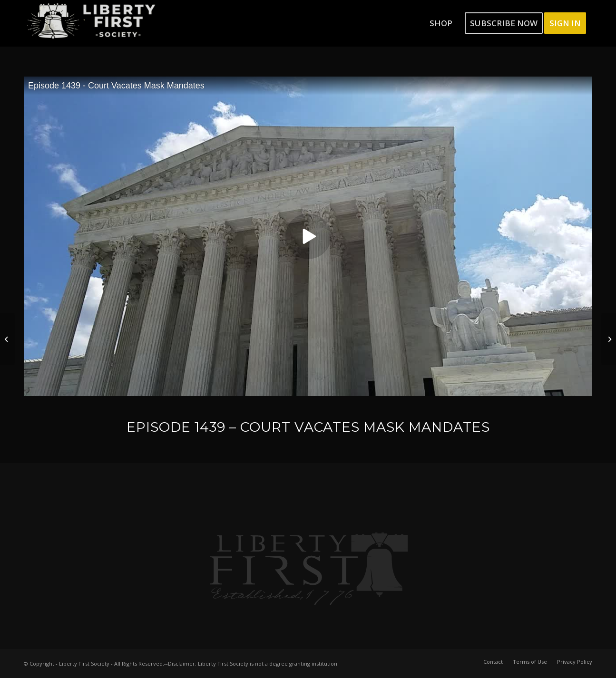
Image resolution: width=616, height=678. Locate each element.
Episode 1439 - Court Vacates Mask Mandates (116, 86)
